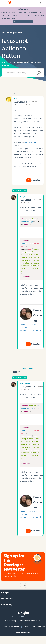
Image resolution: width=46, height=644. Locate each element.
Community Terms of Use (31, 629)
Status (26, 635)
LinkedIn (39, 335)
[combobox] (23, 73)
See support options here (23, 22)
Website (23, 335)
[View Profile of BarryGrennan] (25, 197)
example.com (31, 143)
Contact (31, 335)
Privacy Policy (11, 629)
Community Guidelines (10, 635)
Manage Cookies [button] (23, 641)
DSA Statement (39, 635)
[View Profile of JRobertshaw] (18, 99)
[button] (39, 99)
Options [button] (17, 94)
